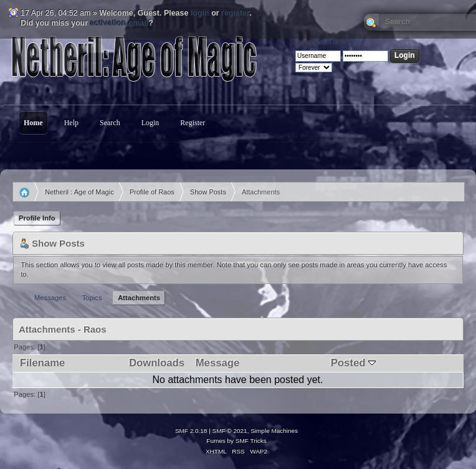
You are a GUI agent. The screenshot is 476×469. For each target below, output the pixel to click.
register (235, 13)
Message (218, 363)
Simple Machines (274, 431)
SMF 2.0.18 (191, 431)
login (200, 13)
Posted (353, 363)
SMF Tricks (251, 441)
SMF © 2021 (230, 431)
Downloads (157, 363)
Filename (42, 363)
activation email (120, 23)
